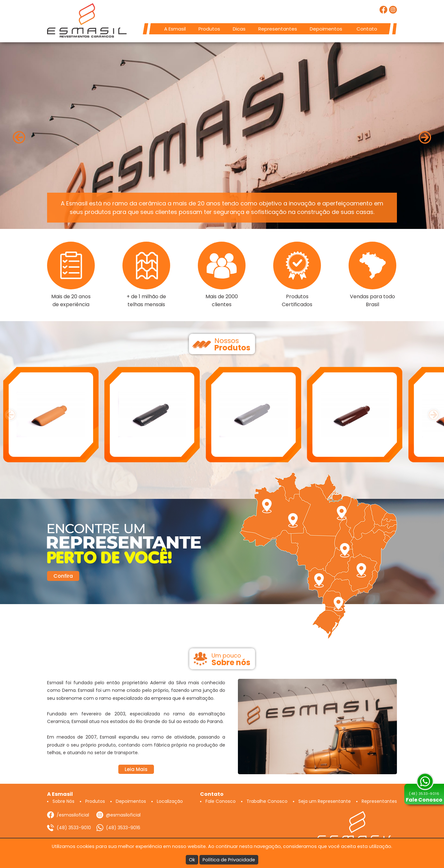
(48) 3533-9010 (74, 828)
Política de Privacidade (229, 860)
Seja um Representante (325, 801)
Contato (367, 29)
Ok (192, 860)
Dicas (239, 29)
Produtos (209, 29)
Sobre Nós (63, 801)
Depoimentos (326, 29)
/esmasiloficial (73, 815)
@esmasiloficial (123, 815)
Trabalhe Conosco (267, 801)
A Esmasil (175, 29)
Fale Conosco (221, 801)
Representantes (278, 29)
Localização (170, 801)
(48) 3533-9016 (123, 828)
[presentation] (10, 415)
